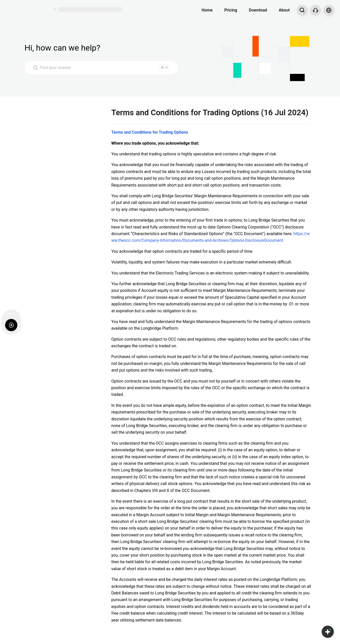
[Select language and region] (329, 10)
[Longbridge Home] (25, 10)
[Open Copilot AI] (328, 632)
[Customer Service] (315, 10)
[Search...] (302, 10)
